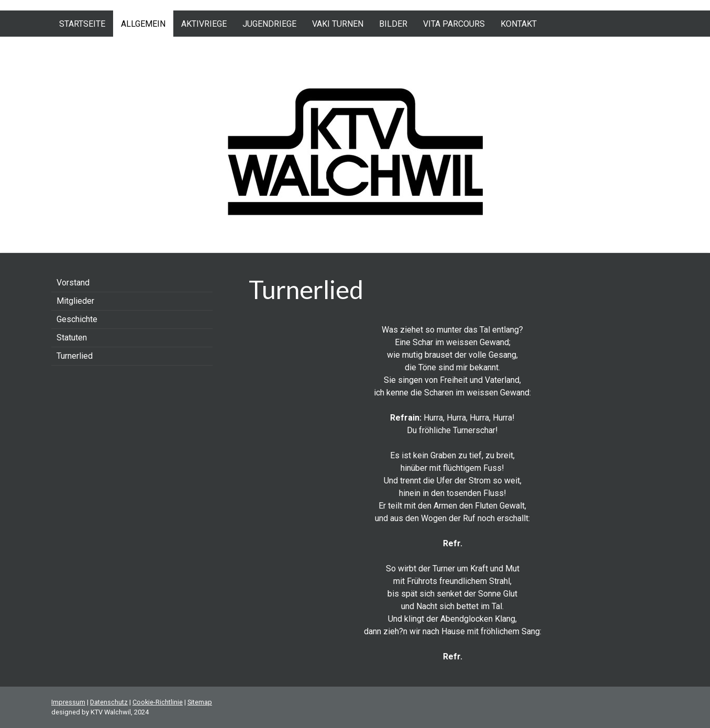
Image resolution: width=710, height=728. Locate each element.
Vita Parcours (454, 24)
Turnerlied (75, 356)
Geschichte (77, 319)
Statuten (72, 338)
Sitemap (200, 702)
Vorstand (73, 283)
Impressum (68, 702)
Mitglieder (75, 301)
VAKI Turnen (338, 24)
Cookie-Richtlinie (158, 702)
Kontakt (519, 24)
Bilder (393, 24)
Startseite (82, 24)
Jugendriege (269, 24)
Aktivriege (204, 24)
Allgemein (143, 24)
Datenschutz (109, 702)
